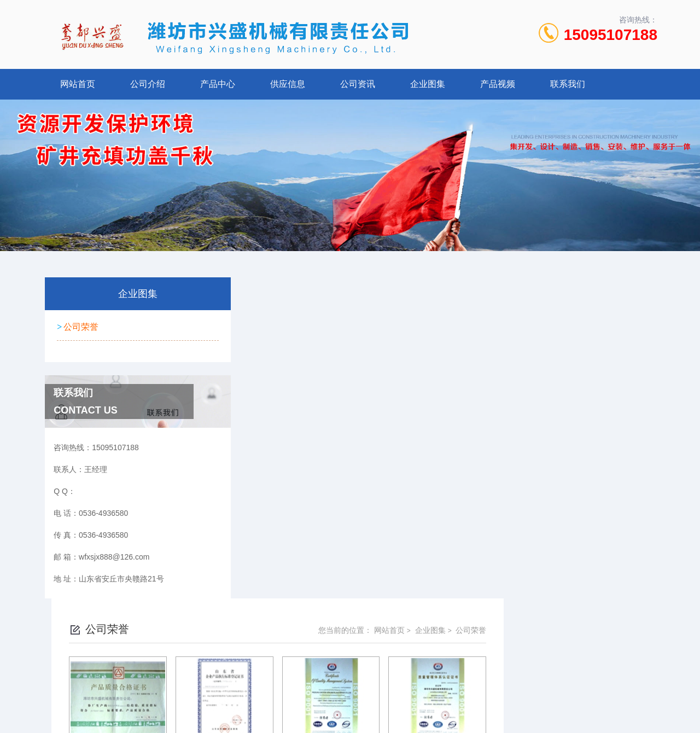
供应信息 (288, 84)
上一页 (400, 468)
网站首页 (78, 84)
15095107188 (611, 35)
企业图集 (428, 84)
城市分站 (51, 704)
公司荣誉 (80, 325)
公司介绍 (148, 84)
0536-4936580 (302, 639)
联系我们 (568, 84)
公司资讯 (358, 84)
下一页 (463, 468)
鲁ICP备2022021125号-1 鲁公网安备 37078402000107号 (430, 656)
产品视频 (498, 84)
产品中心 (218, 84)
